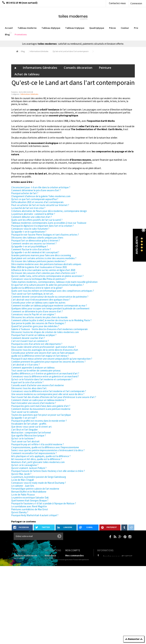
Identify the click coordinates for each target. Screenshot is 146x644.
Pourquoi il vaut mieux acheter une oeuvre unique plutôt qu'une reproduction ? (52, 359)
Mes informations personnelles (75, 577)
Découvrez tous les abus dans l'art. (29, 388)
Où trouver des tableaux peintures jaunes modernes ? (39, 261)
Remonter (134, 639)
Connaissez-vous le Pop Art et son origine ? (33, 314)
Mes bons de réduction (78, 583)
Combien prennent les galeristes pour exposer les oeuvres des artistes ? (48, 362)
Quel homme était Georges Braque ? (30, 500)
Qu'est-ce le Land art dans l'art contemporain (71, 51)
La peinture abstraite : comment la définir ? (33, 214)
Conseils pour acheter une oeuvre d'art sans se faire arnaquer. (43, 353)
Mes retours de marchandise (74, 561)
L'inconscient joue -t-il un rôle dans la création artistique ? (41, 187)
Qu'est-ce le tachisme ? (23, 438)
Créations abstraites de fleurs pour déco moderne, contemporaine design (49, 211)
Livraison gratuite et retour (51, 573)
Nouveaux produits (50, 557)
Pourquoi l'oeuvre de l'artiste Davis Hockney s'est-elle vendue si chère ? (48, 471)
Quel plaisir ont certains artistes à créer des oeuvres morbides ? (44, 258)
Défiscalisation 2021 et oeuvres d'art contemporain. (38, 202)
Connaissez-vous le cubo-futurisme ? (30, 229)
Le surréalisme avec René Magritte (29, 506)
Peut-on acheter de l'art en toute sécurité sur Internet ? (40, 205)
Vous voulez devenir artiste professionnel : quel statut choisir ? (44, 347)
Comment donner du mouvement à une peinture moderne (41, 409)
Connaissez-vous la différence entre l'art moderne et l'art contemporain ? (49, 391)
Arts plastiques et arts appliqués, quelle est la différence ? (41, 456)
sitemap (49, 632)
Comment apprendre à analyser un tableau (33, 368)
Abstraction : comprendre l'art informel (31, 433)
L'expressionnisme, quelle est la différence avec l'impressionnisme (45, 447)
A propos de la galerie (51, 599)
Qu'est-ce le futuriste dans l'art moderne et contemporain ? (42, 379)
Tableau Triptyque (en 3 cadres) (27, 571)
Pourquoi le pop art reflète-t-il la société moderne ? (37, 444)
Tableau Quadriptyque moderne (27, 579)
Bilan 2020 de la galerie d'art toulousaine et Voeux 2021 (39, 267)
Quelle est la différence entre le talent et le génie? (37, 288)
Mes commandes (74, 555)
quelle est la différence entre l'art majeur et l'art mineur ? (40, 356)
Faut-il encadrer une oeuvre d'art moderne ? (34, 403)
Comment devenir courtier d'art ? (28, 338)
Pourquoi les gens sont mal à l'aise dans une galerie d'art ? (41, 406)
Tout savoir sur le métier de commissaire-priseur (36, 370)
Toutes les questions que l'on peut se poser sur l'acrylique (41, 415)
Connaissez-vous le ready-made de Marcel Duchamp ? (39, 483)
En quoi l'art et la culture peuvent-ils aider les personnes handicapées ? (48, 285)
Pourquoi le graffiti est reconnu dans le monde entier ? (39, 421)
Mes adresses (73, 571)
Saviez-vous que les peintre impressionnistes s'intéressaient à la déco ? (48, 450)
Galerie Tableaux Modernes (23, 602)
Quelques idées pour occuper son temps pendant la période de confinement (50, 308)
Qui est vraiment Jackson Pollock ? (29, 468)
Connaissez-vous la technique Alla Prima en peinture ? (39, 279)
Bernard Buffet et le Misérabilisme (29, 492)
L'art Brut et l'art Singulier (24, 430)
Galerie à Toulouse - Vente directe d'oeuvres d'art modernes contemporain (49, 329)
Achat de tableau (27, 74)
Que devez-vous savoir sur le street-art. (32, 427)
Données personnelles (52, 627)
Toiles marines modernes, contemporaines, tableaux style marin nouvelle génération (54, 282)
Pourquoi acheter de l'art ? (25, 193)
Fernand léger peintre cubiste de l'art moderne (35, 489)
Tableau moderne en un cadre (25, 557)
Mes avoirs (71, 567)
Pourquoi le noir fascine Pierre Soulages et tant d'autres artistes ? (45, 235)
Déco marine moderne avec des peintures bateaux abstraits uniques (46, 264)
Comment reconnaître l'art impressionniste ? (34, 453)
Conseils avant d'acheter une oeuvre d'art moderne (37, 385)
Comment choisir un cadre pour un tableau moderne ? (38, 400)
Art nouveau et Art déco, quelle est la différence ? (36, 459)
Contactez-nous (117, 3)
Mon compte (73, 550)
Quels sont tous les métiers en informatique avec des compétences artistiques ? (53, 291)
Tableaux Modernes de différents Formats (27, 586)
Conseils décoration (78, 68)
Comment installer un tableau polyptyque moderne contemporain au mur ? (49, 306)
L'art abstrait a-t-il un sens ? (25, 365)
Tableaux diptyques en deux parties (25, 564)
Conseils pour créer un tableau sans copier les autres (38, 303)
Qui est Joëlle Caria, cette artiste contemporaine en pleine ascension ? (47, 276)
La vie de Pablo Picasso (23, 495)
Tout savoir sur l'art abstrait (25, 441)
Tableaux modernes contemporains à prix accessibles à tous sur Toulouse (49, 223)
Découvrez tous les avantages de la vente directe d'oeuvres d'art (45, 350)
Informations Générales (39, 51)
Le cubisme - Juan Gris (23, 486)
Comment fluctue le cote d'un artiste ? (31, 249)
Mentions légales (50, 582)
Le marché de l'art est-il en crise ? (28, 208)
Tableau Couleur (23, 596)
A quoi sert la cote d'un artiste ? (27, 382)
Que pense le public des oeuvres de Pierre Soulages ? (38, 323)
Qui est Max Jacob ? (21, 474)
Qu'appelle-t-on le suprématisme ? (29, 232)
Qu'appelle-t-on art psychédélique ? (29, 246)
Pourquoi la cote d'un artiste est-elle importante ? (37, 344)
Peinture (105, 68)
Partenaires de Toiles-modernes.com (53, 608)
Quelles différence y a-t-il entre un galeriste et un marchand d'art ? (45, 373)
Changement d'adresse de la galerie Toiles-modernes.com (41, 196)
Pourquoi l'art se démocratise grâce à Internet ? (36, 241)
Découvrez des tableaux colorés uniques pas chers (37, 238)
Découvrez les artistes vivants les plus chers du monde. (40, 317)
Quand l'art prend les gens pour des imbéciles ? (35, 326)
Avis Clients (137, 245)
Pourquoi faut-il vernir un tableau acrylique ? (34, 335)
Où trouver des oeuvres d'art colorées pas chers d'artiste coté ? (44, 273)
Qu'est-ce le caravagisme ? (25, 465)
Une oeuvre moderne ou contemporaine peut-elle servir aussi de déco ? (48, 394)
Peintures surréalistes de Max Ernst (30, 509)
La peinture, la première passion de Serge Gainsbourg (39, 477)
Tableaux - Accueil (24, 615)
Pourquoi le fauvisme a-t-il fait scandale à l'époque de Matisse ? (44, 503)
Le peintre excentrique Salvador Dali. (30, 498)
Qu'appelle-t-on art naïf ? (24, 418)
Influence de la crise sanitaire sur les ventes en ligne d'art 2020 (43, 270)
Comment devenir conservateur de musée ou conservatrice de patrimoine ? (50, 297)
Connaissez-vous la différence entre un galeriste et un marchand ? (45, 376)
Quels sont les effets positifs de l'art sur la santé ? (37, 220)
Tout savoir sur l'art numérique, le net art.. (33, 294)
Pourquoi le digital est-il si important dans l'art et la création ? (42, 226)
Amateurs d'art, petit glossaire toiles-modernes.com (38, 462)
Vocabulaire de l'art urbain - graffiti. (29, 424)
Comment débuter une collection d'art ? (32, 217)
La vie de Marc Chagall (22, 480)
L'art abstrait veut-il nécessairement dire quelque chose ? (41, 300)
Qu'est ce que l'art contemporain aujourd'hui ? (35, 199)
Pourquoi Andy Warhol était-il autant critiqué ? (35, 515)
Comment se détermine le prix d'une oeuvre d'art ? (37, 311)
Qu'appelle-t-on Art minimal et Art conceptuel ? (35, 252)
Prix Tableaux (21, 592)
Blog (23, 51)
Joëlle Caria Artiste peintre (51, 618)
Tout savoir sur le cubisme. (25, 412)
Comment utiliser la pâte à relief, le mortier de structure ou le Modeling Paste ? (51, 320)
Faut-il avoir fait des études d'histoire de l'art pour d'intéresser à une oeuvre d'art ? (54, 397)
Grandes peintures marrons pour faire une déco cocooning (41, 255)
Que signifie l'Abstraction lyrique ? (29, 435)
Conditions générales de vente (52, 590)
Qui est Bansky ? (20, 512)
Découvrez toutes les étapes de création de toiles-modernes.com (45, 332)
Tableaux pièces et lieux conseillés (24, 609)
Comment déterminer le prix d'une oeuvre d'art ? (36, 190)
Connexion (136, 3)
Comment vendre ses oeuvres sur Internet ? (34, 243)
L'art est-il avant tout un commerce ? (30, 341)
